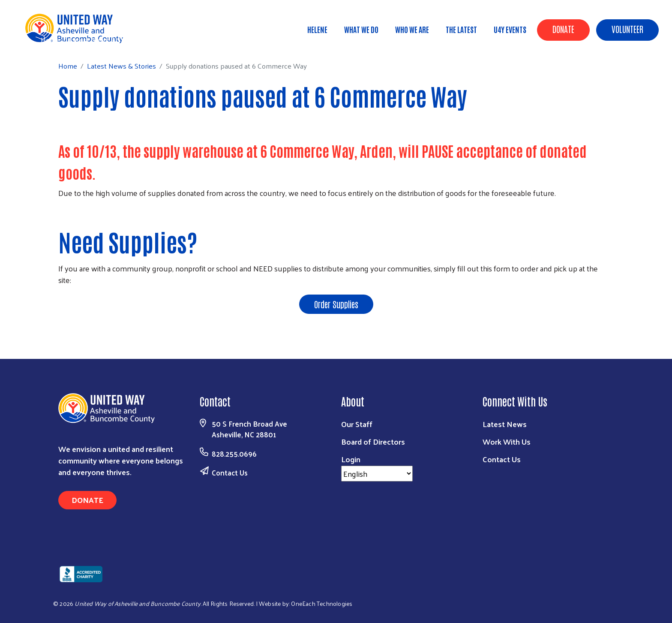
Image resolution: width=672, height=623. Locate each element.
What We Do (361, 29)
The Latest (461, 29)
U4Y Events (510, 29)
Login (351, 459)
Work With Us (507, 441)
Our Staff (357, 424)
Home (50, 40)
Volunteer (627, 29)
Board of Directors (373, 441)
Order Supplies (336, 304)
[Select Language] (377, 474)
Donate (563, 29)
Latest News (505, 424)
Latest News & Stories (104, 39)
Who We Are (412, 29)
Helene (317, 29)
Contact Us (230, 473)
